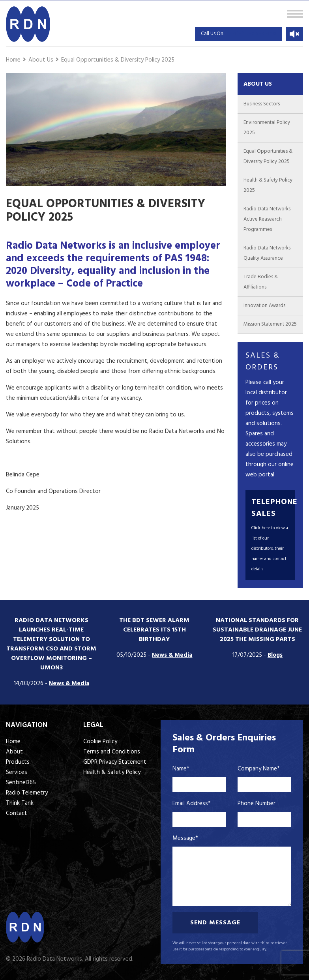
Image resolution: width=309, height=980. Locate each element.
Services (17, 772)
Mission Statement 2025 (270, 324)
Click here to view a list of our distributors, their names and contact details (270, 549)
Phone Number (257, 804)
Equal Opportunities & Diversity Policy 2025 (118, 60)
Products (18, 762)
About (14, 752)
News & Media (69, 684)
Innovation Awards (264, 306)
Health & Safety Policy (112, 772)
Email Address (192, 804)
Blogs (275, 655)
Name (181, 769)
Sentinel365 (21, 783)
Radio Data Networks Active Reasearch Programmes (267, 219)
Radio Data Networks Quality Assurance (267, 253)
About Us (41, 60)
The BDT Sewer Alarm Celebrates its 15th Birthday (154, 630)
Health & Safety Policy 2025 (268, 185)
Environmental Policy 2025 (267, 128)
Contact (17, 813)
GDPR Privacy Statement (115, 762)
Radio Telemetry (27, 793)
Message (185, 838)
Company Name (259, 769)
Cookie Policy (100, 742)
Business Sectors (262, 104)
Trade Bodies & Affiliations (261, 282)
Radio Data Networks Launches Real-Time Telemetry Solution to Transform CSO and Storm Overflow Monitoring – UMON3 (51, 644)
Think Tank (20, 803)
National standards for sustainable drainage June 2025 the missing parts (257, 630)
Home (13, 60)
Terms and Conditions (112, 752)
